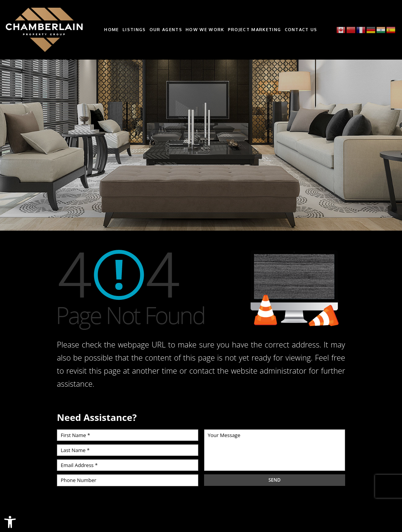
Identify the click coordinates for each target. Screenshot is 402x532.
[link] (10, 522)
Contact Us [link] (301, 30)
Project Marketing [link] (254, 30)
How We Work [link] (205, 30)
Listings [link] (134, 30)
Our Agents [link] (166, 30)
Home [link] (111, 30)
